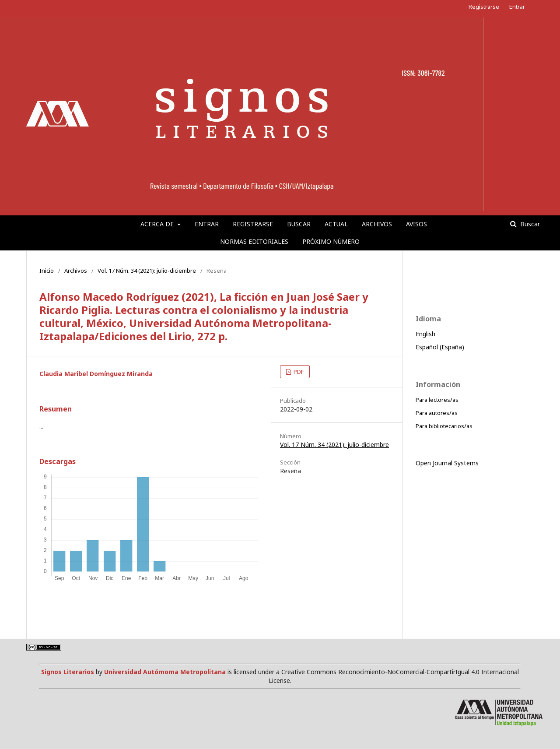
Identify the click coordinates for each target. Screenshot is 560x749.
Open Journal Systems (447, 463)
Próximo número (331, 241)
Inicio (47, 271)
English (425, 334)
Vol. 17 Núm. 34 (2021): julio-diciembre (147, 271)
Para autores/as (437, 413)
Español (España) (440, 347)
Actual (336, 224)
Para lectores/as (437, 400)
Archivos (377, 224)
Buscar (299, 224)
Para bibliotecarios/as (444, 426)
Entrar (207, 224)
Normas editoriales (254, 241)
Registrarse (253, 224)
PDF (298, 372)
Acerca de (158, 224)
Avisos (416, 224)
